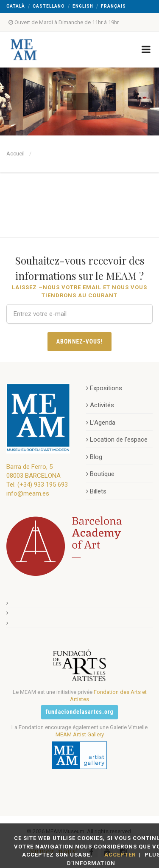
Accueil (15, 154)
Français (113, 6)
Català (16, 6)
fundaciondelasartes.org (80, 712)
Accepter (120, 855)
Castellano (49, 6)
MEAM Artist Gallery (80, 734)
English (83, 6)
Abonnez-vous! (80, 341)
